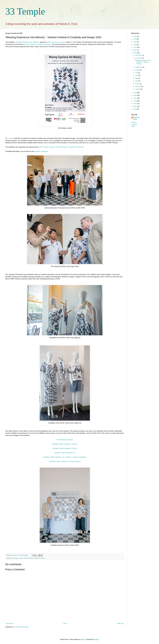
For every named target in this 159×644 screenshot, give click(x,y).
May (137, 78)
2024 (135, 42)
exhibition (41, 151)
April (137, 81)
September (139, 67)
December (139, 55)
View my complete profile (134, 124)
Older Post (120, 624)
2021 (135, 50)
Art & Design (14, 558)
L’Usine (10, 138)
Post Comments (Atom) (21, 627)
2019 (135, 93)
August (138, 70)
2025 (135, 39)
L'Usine (52, 147)
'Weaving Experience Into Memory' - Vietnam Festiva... (143, 62)
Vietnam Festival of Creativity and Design (37, 44)
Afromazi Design (61, 147)
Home (65, 624)
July (137, 73)
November (139, 58)
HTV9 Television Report (65, 440)
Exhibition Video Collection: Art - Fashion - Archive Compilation (65, 457)
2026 (135, 36)
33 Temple (25, 11)
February (138, 86)
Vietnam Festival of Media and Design (34, 558)
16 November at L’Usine (56, 42)
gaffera (83, 639)
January (138, 89)
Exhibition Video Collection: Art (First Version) (65, 461)
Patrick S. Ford (137, 119)
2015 (135, 104)
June (137, 75)
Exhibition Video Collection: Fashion (65, 444)
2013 (135, 109)
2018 (135, 95)
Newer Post (10, 624)
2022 (135, 47)
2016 (135, 101)
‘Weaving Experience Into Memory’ (27, 42)
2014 (135, 106)
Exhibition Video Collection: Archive (65, 448)
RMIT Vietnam (44, 147)
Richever (81, 147)
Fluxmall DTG (72, 147)
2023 (135, 45)
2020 (135, 53)
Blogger (96, 639)
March (137, 84)
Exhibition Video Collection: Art (65, 453)
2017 (135, 98)
